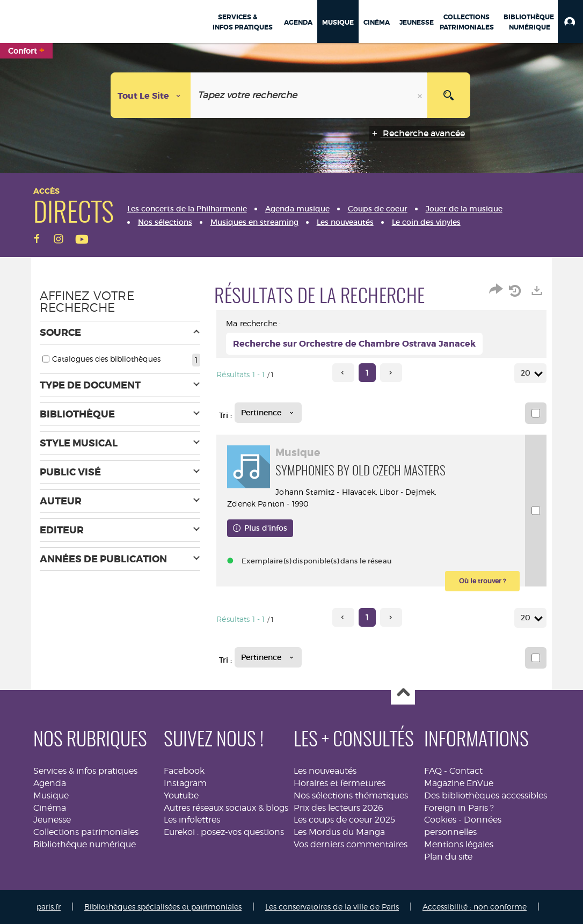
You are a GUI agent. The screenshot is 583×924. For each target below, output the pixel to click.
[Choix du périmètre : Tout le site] (151, 95)
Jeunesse (52, 820)
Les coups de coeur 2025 (344, 820)
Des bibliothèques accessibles (486, 795)
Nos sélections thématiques (351, 795)
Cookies (440, 820)
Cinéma (50, 808)
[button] (570, 21)
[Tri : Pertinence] (268, 413)
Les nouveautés (325, 771)
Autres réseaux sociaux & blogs (226, 808)
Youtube (181, 795)
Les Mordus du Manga (339, 832)
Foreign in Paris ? (459, 808)
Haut (403, 693)
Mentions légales (459, 844)
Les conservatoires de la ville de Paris (332, 907)
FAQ (433, 771)
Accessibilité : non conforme (475, 907)
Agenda (50, 783)
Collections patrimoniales (86, 832)
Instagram (185, 783)
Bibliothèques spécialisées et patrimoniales (163, 907)
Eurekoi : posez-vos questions (224, 832)
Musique (51, 795)
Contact (466, 771)
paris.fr (49, 907)
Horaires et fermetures (340, 783)
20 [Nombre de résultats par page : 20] (527, 373)
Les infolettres (192, 820)
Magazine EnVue (459, 783)
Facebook (184, 771)
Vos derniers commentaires (351, 844)
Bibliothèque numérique (85, 844)
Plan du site (448, 857)
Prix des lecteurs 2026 (338, 808)
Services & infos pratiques (85, 771)
